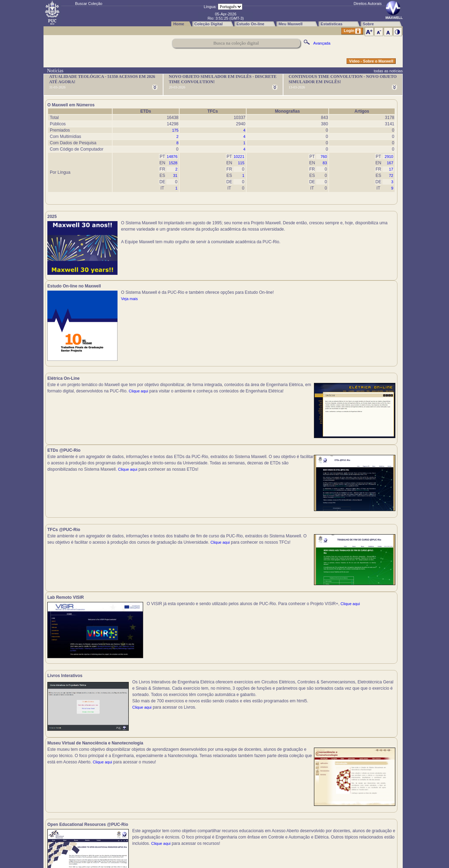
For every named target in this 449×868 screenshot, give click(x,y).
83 (325, 163)
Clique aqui (57, 340)
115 (241, 163)
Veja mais (306, 236)
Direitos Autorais (368, 4)
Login (352, 31)
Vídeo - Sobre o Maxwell (371, 61)
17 (391, 169)
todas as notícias (388, 71)
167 (390, 163)
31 (175, 175)
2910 (389, 157)
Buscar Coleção (89, 4)
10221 (239, 157)
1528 (173, 163)
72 (391, 175)
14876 (172, 157)
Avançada (322, 43)
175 (175, 130)
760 (324, 157)
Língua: (210, 7)
